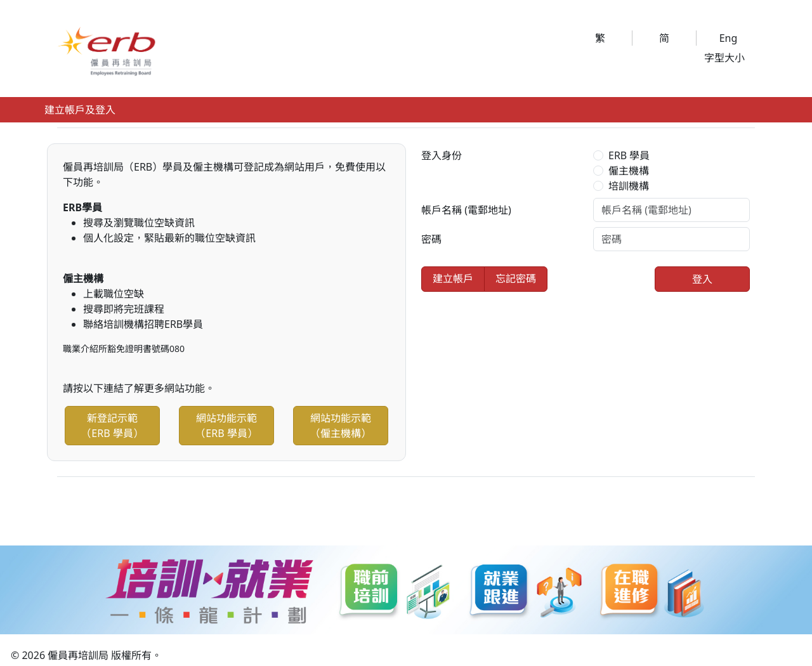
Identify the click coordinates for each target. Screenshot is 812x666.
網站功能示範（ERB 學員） (226, 426)
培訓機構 (629, 186)
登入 (702, 279)
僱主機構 (629, 171)
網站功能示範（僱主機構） (341, 426)
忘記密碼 (516, 278)
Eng (729, 38)
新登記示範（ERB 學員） (112, 426)
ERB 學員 (629, 155)
